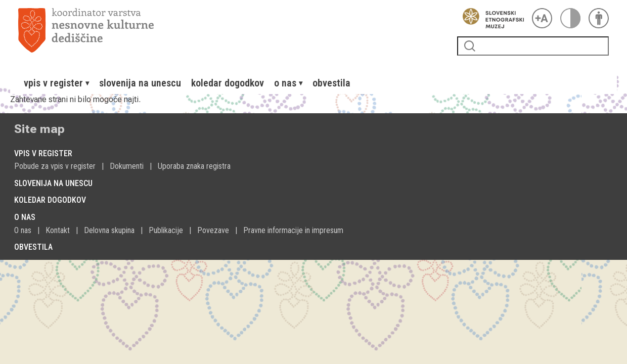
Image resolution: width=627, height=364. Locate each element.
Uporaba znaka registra (194, 166)
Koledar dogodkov (228, 83)
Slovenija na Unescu (140, 83)
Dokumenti (127, 166)
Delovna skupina (109, 230)
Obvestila (331, 83)
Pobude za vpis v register (55, 166)
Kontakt (58, 230)
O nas (23, 230)
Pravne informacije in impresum (293, 230)
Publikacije (166, 230)
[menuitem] (56, 83)
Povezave (213, 230)
